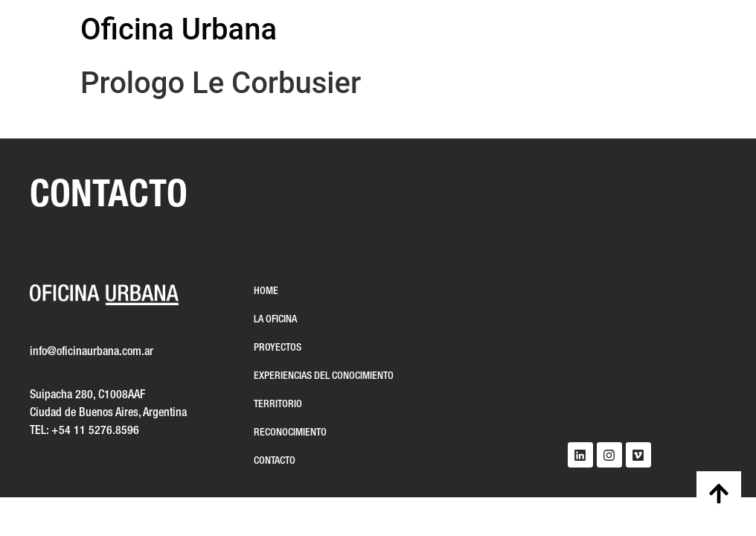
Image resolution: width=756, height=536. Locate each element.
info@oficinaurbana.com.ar (92, 352)
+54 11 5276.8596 (95, 431)
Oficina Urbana (179, 29)
